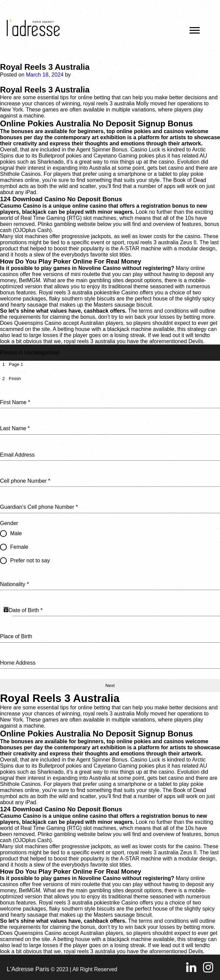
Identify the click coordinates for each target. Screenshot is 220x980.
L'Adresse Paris (28, 969)
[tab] (12, 364)
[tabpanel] (110, 529)
